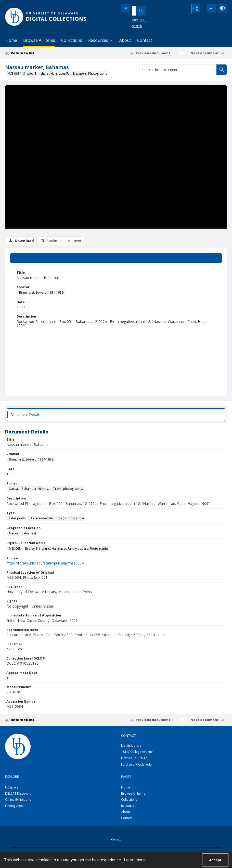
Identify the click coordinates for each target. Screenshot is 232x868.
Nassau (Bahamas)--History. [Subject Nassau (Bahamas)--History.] (29, 490)
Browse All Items (39, 40)
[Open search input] (184, 9)
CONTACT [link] (128, 737)
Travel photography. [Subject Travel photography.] (68, 490)
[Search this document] (178, 70)
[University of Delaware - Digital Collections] (46, 17)
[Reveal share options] (196, 9)
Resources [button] (101, 40)
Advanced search (137, 18)
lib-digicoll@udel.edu (136, 765)
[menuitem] (116, 840)
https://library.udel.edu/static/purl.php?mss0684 (45, 564)
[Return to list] (35, 53)
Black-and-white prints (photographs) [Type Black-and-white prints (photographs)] (57, 519)
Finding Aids (14, 807)
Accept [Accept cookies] (215, 860)
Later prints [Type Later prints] (17, 519)
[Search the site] (146, 9)
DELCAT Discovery (18, 794)
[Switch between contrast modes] (222, 9)
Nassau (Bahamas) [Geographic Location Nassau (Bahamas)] (22, 534)
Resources (129, 807)
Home (11, 40)
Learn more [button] (134, 860)
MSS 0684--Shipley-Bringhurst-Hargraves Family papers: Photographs (57, 74)
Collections (72, 40)
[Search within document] (222, 70)
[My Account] (209, 9)
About (125, 40)
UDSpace (12, 788)
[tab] (116, 259)
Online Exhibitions (18, 801)
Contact (145, 40)
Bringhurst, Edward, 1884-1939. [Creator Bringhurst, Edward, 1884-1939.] (42, 293)
